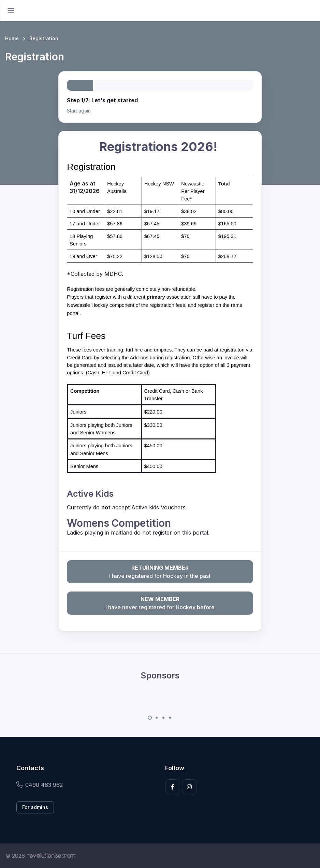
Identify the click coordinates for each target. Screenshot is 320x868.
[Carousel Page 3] (163, 718)
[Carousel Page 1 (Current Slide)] (150, 718)
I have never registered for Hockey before (160, 603)
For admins (35, 807)
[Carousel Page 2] (157, 718)
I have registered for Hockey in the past (160, 571)
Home (12, 38)
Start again (79, 111)
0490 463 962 (40, 785)
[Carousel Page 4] (170, 718)
